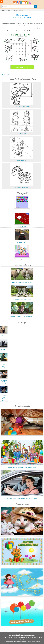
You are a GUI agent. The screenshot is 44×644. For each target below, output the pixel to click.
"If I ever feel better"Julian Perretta (4, 365)
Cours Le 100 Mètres (22, 226)
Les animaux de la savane (21, 186)
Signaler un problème (26, 641)
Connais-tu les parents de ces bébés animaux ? (22, 316)
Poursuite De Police (22, 242)
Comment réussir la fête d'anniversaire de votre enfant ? (22, 467)
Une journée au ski (21, 159)
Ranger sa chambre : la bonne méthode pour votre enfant (22, 436)
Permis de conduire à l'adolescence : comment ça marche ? (22, 498)
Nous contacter (18, 641)
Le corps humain (21, 132)
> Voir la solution (5, 75)
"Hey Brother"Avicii (4, 349)
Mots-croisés (8, 10)
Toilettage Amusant (22, 258)
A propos (6, 641)
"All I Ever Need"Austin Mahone (4, 397)
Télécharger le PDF (22, 67)
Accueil (2, 10)
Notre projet (11, 641)
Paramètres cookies (36, 641)
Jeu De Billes (22, 209)
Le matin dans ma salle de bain (21, 106)
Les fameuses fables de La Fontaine (22, 299)
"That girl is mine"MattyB (4, 381)
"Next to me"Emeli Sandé (4, 335)
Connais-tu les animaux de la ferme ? (22, 282)
